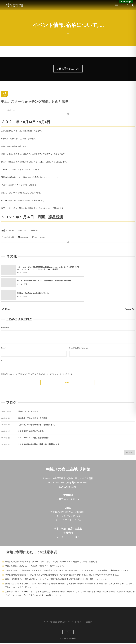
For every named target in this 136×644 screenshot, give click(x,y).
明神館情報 (35, 230)
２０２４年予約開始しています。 (32, 422)
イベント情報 (7, 110)
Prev (6, 297)
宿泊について (23, 230)
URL (3, 349)
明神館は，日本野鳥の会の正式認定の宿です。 (33, 281)
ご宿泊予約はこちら (68, 69)
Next (130, 297)
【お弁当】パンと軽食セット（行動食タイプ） (37, 415)
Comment (4, 316)
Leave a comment (40, 237)
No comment (24, 237)
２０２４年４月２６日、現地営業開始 (33, 428)
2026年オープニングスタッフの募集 (32, 408)
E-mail (71, 336)
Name (3, 336)
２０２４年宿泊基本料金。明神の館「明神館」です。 (40, 435)
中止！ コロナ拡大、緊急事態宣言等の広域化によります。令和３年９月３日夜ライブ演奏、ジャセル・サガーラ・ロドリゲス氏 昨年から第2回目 (41, 269)
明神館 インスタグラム (28, 402)
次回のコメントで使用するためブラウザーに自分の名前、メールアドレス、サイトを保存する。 (39, 362)
